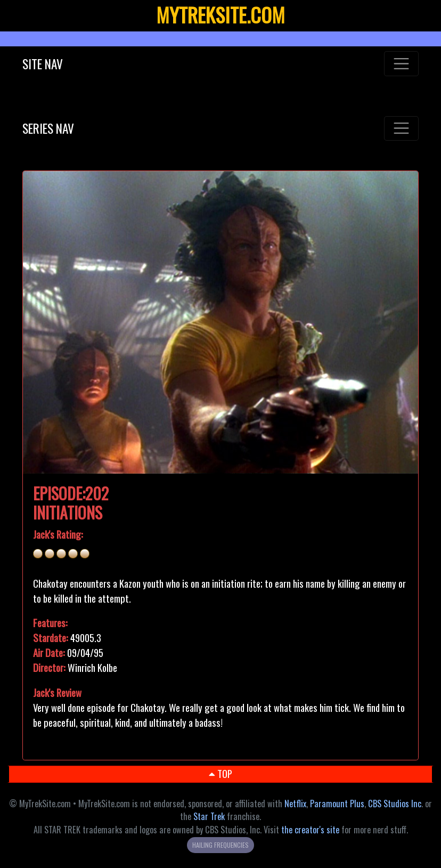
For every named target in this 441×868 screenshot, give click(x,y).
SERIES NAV (48, 128)
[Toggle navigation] (401, 63)
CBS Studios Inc (395, 804)
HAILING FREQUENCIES (220, 845)
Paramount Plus (337, 804)
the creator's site (310, 830)
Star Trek (209, 816)
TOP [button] (220, 773)
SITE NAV (43, 64)
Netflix (295, 804)
